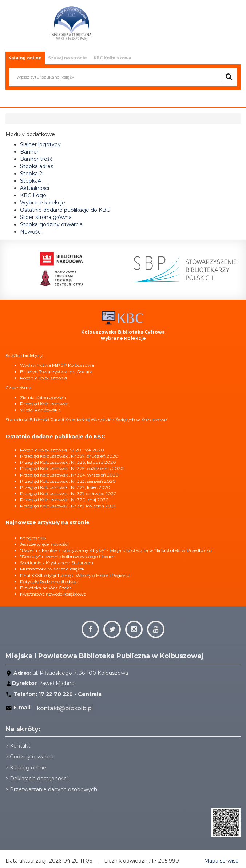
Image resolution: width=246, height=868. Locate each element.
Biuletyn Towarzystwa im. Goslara (56, 372)
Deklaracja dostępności (39, 779)
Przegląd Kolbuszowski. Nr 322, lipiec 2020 (65, 487)
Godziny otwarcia (32, 757)
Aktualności (35, 188)
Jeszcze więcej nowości (44, 544)
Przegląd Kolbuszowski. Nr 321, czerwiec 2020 (68, 493)
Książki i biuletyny (24, 355)
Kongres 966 (33, 538)
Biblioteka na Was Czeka (46, 588)
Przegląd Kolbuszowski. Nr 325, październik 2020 (72, 468)
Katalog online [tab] (25, 58)
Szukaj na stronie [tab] (68, 58)
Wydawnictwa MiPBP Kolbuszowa (57, 365)
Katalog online (28, 768)
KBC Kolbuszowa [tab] (112, 58)
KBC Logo (33, 195)
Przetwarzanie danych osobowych (53, 789)
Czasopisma (18, 388)
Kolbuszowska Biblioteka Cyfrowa (123, 332)
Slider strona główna (46, 217)
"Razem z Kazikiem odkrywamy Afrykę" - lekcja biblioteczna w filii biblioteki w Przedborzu (116, 550)
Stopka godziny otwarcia (51, 224)
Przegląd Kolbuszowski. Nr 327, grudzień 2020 (69, 456)
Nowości (31, 232)
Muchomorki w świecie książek (52, 569)
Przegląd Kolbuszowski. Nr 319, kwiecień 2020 (68, 506)
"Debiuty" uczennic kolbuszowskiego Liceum (67, 556)
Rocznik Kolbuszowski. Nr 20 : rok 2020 (62, 450)
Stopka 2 (31, 174)
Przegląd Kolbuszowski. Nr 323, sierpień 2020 (68, 481)
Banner (29, 152)
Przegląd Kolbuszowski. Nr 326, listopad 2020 (68, 462)
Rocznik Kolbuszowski (43, 378)
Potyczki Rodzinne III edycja (49, 582)
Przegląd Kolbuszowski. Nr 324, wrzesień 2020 (69, 475)
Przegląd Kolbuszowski (44, 404)
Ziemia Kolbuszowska (43, 397)
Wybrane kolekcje (43, 203)
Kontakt (20, 746)
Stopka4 (31, 181)
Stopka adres (37, 166)
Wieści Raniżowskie (40, 410)
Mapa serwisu (221, 861)
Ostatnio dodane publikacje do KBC (65, 210)
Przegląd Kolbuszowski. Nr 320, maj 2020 (64, 500)
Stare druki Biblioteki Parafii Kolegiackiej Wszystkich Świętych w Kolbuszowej (87, 420)
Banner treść (36, 159)
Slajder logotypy (40, 144)
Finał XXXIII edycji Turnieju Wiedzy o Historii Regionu (75, 575)
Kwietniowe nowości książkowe (53, 594)
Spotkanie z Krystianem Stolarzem (57, 563)
